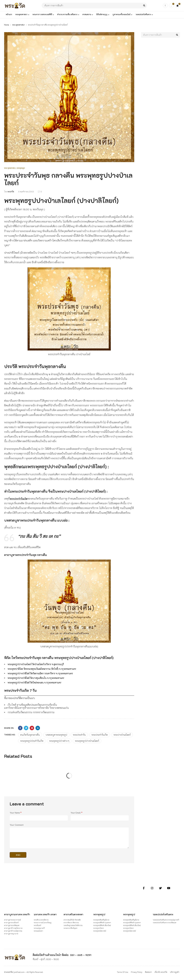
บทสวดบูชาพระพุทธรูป (56, 734)
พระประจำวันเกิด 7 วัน (26, 689)
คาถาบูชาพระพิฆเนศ (12, 927)
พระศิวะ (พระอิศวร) (41, 919)
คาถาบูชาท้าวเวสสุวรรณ (13, 933)
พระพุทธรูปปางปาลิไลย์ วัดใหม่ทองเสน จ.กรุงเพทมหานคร (39, 682)
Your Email (76, 812)
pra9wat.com (19, 974)
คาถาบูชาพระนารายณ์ (12, 922)
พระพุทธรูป (21, 168)
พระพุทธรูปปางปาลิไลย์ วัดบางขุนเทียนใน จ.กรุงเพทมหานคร (41, 677)
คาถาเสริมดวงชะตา (74, 914)
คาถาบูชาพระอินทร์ (11, 924)
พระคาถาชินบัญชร (71, 927)
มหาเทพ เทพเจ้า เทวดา (46, 914)
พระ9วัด (11, 192)
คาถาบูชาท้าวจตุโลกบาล (13, 930)
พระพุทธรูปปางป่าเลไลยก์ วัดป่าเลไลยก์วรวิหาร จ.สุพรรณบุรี (41, 664)
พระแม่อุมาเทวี (39, 927)
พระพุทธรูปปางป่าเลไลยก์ (87, 740)
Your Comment (17, 824)
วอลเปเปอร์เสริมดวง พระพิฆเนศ (165, 922)
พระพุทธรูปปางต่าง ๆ (59, 740)
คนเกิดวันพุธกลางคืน (30, 734)
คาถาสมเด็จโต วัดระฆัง (72, 919)
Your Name (16, 812)
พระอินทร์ (38, 925)
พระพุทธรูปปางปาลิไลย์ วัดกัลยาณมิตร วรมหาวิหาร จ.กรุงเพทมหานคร (47, 673)
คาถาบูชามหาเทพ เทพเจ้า (14, 915)
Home (7, 25)
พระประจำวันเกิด (19, 499)
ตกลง (18, 854)
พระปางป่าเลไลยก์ (122, 734)
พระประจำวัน (79, 734)
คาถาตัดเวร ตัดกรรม (71, 922)
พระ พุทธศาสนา (19, 25)
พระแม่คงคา (38, 930)
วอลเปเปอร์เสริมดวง (164, 914)
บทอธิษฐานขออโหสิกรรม (73, 925)
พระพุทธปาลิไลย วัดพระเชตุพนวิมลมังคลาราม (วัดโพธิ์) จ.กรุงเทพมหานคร (48, 669)
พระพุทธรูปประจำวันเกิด (32, 740)
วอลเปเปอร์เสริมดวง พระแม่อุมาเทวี (166, 919)
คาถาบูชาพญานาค (11, 935)
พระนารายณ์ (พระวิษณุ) (43, 922)
